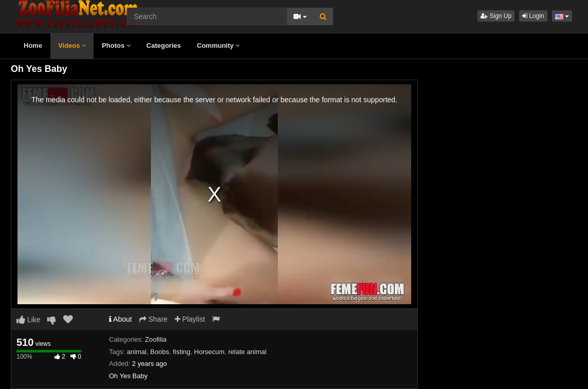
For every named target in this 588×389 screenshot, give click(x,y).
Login (533, 16)
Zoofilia (156, 339)
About (121, 319)
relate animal (247, 352)
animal (137, 352)
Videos (72, 45)
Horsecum (209, 352)
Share (153, 319)
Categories (164, 45)
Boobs (160, 352)
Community (218, 45)
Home (33, 45)
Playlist (190, 319)
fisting (181, 352)
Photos (116, 45)
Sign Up (496, 16)
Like (29, 320)
